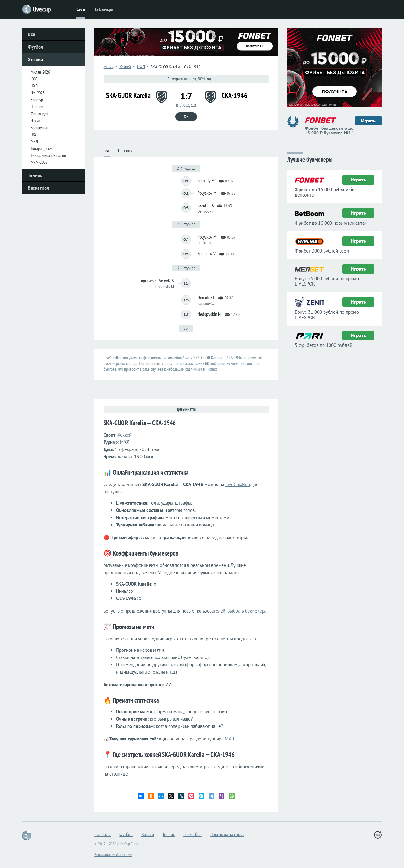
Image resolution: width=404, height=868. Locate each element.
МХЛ (34, 141)
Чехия (35, 121)
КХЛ (34, 79)
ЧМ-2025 (38, 93)
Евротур (37, 100)
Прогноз (125, 150)
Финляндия (39, 114)
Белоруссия (39, 128)
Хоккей (35, 59)
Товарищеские (42, 148)
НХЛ (34, 86)
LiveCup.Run (238, 484)
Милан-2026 (40, 72)
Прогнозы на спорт (227, 834)
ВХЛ (34, 134)
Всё (32, 34)
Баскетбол (39, 188)
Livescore (103, 834)
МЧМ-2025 (39, 162)
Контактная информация (113, 854)
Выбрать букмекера (247, 611)
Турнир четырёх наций (48, 155)
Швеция (37, 107)
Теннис (35, 175)
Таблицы (104, 9)
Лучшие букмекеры (310, 159)
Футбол (36, 47)
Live (81, 9)
